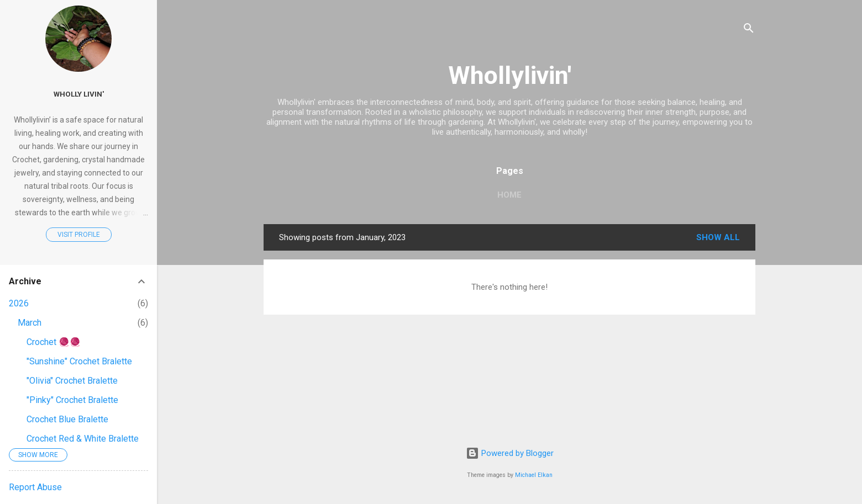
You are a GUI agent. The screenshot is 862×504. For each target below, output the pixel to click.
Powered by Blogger (510, 453)
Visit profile (79, 235)
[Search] (749, 30)
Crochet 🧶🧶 (54, 342)
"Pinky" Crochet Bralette (72, 400)
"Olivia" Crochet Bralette (72, 381)
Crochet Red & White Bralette (83, 439)
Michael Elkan (534, 475)
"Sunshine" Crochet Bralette (79, 361)
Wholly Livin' (79, 94)
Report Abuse (35, 487)
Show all (718, 237)
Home (509, 195)
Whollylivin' (510, 75)
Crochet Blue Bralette (67, 419)
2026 (19, 303)
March (30, 323)
